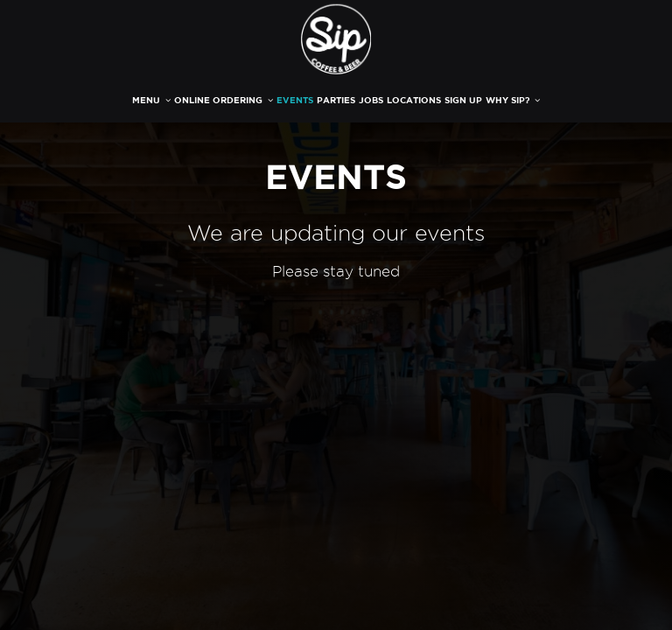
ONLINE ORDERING (224, 100)
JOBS (371, 100)
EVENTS (295, 100)
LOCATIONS (414, 100)
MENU (151, 100)
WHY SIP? (513, 100)
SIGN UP (463, 100)
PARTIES (336, 100)
